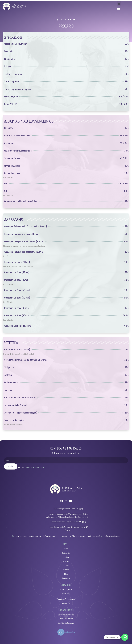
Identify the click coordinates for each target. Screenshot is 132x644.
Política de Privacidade (35, 467)
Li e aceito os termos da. (25, 467)
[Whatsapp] (125, 637)
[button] (119, 3)
